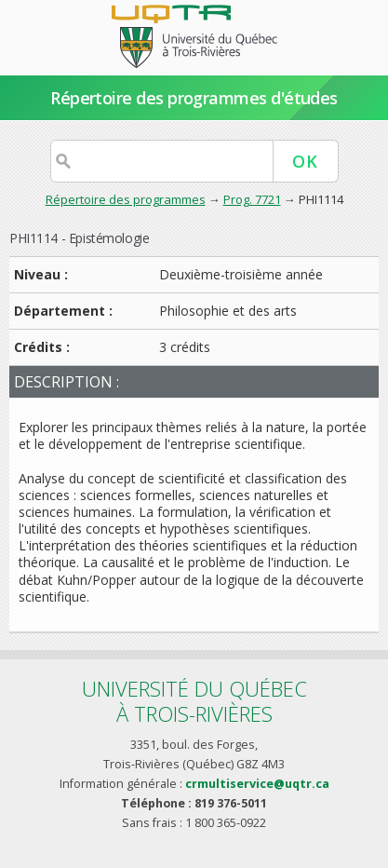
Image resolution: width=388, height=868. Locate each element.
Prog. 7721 (252, 199)
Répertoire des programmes (126, 199)
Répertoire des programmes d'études (194, 98)
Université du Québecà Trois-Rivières (194, 701)
